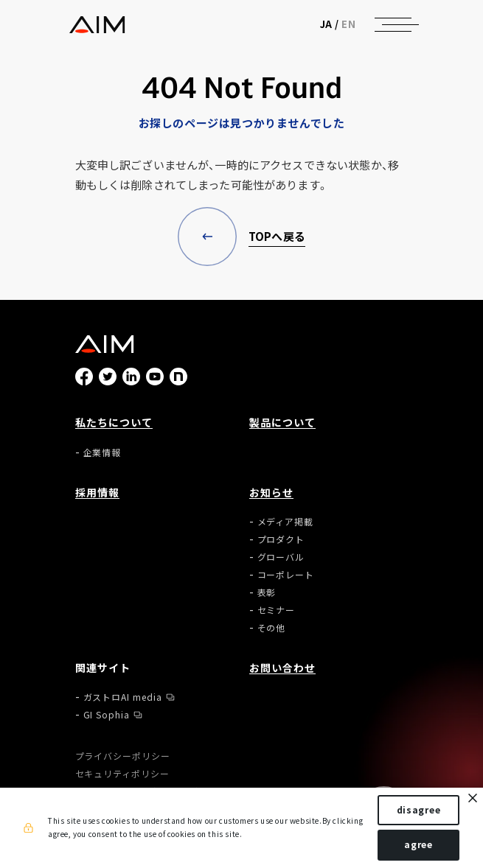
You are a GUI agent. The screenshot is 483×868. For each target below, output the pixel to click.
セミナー (277, 610)
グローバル (281, 557)
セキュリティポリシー (123, 774)
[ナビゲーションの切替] (393, 24)
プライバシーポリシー (123, 756)
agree (418, 844)
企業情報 (102, 452)
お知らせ (271, 492)
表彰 (267, 592)
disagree (419, 810)
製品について (283, 422)
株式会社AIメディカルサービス (97, 25)
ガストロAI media (123, 697)
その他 (272, 628)
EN (348, 24)
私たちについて (114, 422)
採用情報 (97, 492)
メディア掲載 (286, 522)
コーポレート (286, 575)
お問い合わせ (283, 668)
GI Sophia (107, 715)
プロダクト (281, 539)
